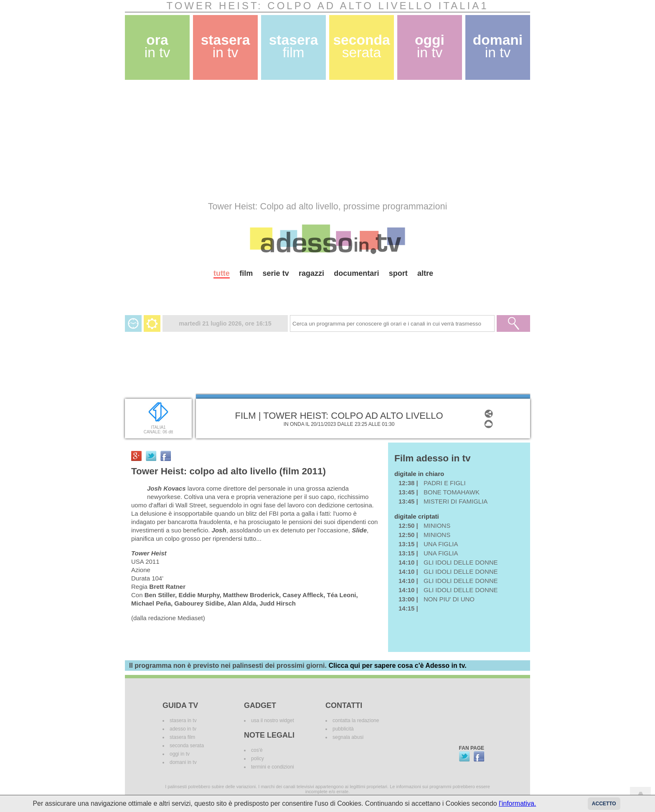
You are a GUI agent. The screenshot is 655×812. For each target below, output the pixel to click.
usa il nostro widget (273, 720)
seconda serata (187, 746)
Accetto (604, 804)
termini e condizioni (273, 767)
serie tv (276, 273)
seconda (361, 46)
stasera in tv (183, 720)
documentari (356, 273)
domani (498, 46)
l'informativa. (517, 803)
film (246, 273)
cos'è (257, 750)
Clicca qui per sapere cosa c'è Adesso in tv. (397, 666)
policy (258, 759)
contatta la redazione (356, 720)
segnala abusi (348, 737)
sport (398, 273)
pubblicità (343, 729)
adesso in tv (183, 729)
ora (157, 46)
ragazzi (311, 273)
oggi (430, 46)
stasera (226, 46)
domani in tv (183, 762)
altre (425, 273)
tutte (222, 273)
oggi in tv (180, 754)
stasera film (182, 737)
